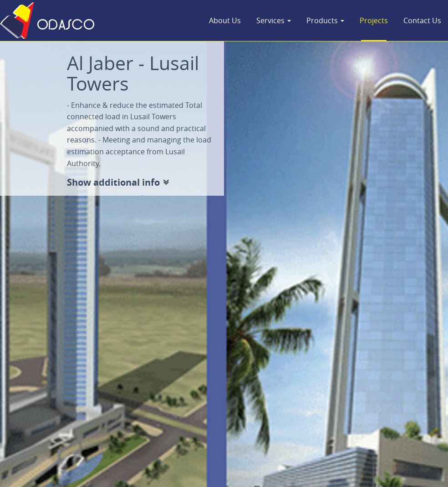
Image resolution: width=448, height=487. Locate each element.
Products (325, 20)
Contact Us (422, 20)
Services (274, 20)
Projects (374, 20)
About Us (225, 20)
